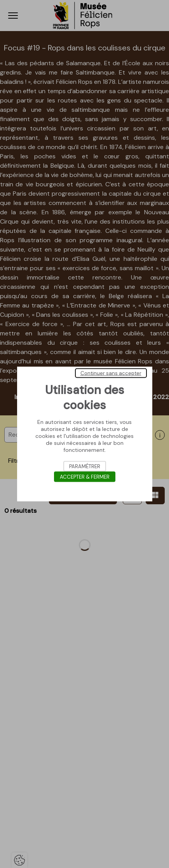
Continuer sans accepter (111, 373)
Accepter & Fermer (85, 477)
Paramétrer (85, 466)
